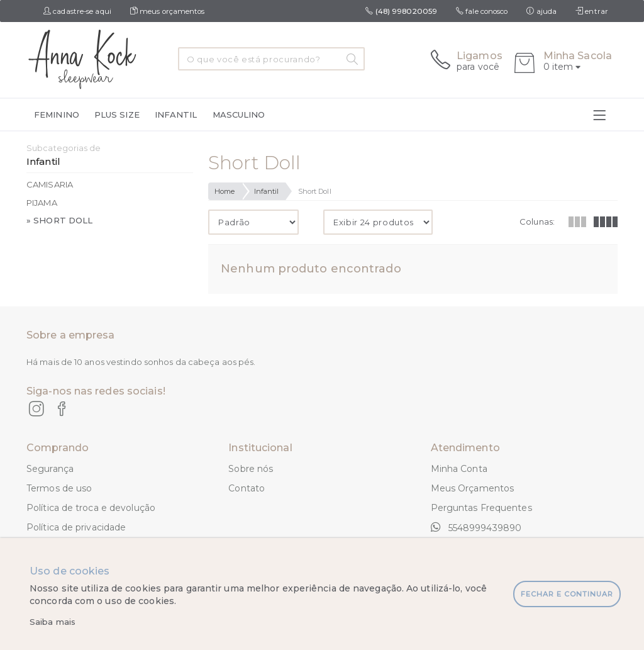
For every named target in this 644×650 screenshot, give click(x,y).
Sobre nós (251, 469)
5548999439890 (476, 527)
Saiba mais (53, 622)
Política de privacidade (76, 527)
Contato (247, 488)
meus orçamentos (168, 11)
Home (225, 191)
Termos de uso (59, 488)
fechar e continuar (567, 594)
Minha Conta (459, 469)
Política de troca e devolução (91, 508)
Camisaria (50, 184)
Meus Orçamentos (473, 488)
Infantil (267, 191)
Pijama (42, 203)
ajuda (541, 11)
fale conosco (482, 11)
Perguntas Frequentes (481, 508)
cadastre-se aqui (77, 11)
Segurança (50, 469)
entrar (592, 11)
